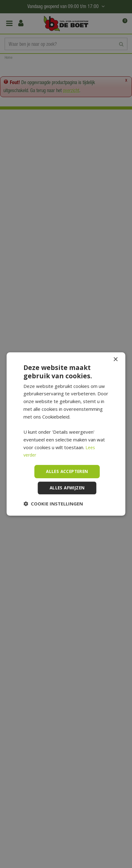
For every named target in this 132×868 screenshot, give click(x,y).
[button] (53, 504)
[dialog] (66, 434)
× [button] (115, 359)
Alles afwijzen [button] (67, 488)
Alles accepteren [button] (67, 471)
